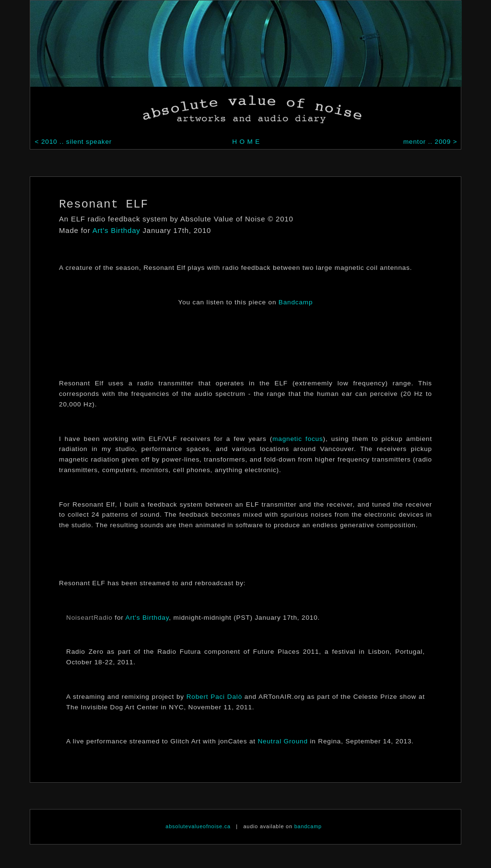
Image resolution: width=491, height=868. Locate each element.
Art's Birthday (117, 230)
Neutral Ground (282, 741)
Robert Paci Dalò (214, 697)
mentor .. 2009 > (431, 142)
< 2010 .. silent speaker (72, 142)
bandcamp (308, 826)
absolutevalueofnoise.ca (198, 826)
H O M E (246, 142)
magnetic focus (298, 439)
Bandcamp (296, 302)
